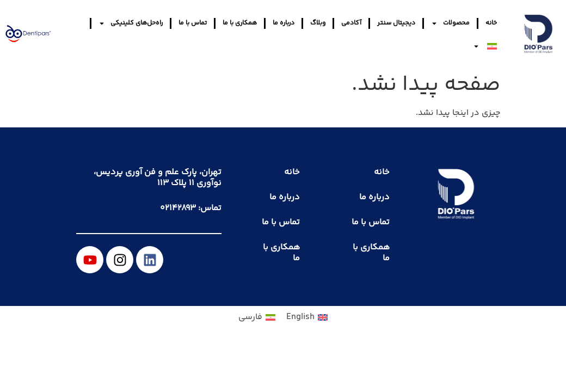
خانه (491, 23)
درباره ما (284, 23)
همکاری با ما (240, 23)
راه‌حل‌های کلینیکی (131, 23)
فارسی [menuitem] (250, 317)
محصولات (450, 23)
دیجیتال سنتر (396, 23)
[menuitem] (485, 46)
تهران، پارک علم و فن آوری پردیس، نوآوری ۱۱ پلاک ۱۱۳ (158, 178)
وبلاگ (318, 23)
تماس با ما (193, 23)
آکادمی (351, 23)
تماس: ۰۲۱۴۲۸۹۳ (191, 208)
